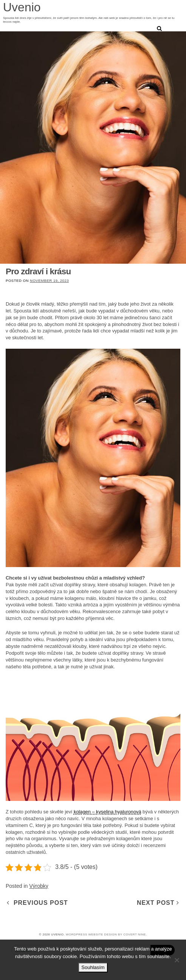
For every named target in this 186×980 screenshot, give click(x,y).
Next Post (158, 903)
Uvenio (22, 7)
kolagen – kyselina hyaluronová (108, 812)
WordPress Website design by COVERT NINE (106, 934)
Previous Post (37, 903)
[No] (177, 960)
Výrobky (39, 886)
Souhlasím (93, 967)
